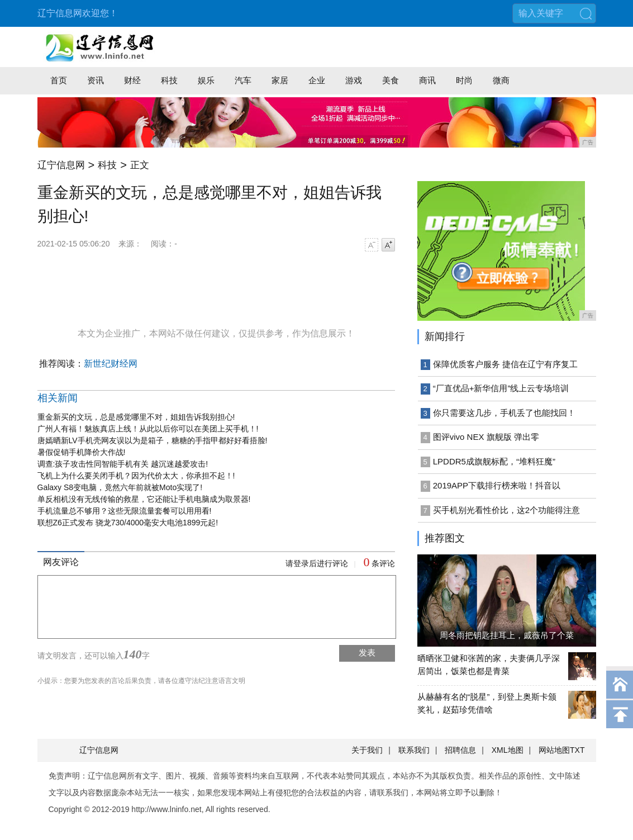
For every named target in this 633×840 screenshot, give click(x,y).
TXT (577, 750)
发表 (367, 652)
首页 (59, 80)
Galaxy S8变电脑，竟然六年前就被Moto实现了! (120, 487)
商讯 (427, 80)
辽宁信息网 (61, 165)
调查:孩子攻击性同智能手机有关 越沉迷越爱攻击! (123, 464)
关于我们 (367, 750)
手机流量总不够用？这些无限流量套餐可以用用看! (125, 511)
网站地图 (554, 750)
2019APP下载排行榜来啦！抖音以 (497, 485)
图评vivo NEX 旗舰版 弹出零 (486, 437)
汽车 (243, 80)
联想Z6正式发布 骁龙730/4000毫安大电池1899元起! (128, 523)
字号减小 (372, 245)
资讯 (96, 80)
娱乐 (206, 80)
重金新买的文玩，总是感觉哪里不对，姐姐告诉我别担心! (136, 417)
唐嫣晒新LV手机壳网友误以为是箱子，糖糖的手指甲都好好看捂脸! (153, 440)
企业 (317, 80)
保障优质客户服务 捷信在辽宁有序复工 (505, 364)
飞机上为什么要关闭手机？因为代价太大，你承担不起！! (136, 476)
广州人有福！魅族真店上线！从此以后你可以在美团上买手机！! (148, 429)
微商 (501, 80)
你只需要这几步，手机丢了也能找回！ (504, 413)
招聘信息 (460, 750)
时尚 (464, 80)
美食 (391, 80)
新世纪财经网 (111, 364)
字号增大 (388, 245)
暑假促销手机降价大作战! (82, 452)
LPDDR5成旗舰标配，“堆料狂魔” (494, 461)
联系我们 (414, 750)
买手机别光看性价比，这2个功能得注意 (506, 510)
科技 (169, 80)
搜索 (586, 13)
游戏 (354, 80)
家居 (280, 80)
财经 (132, 80)
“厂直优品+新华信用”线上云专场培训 (501, 388)
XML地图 (508, 750)
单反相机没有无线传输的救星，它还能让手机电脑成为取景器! (144, 499)
